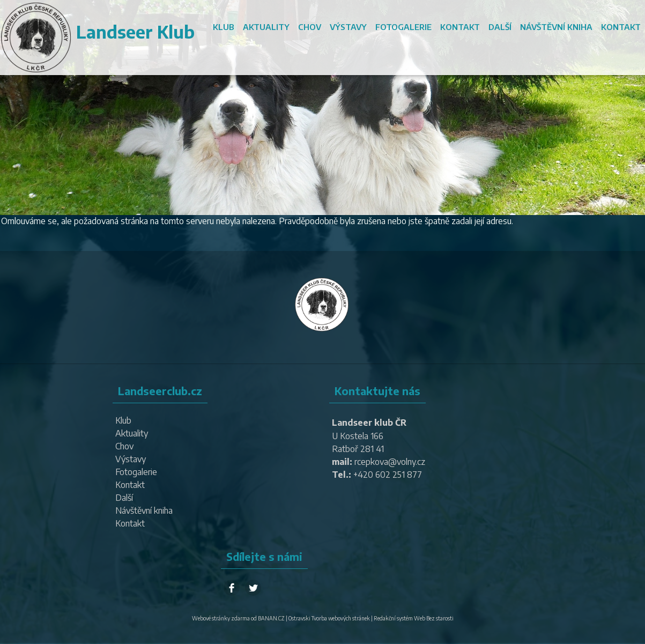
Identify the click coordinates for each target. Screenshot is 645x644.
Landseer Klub (135, 32)
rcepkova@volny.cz (390, 462)
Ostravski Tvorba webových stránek (329, 618)
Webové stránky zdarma (221, 618)
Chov (310, 27)
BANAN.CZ (271, 618)
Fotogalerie (403, 27)
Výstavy (348, 27)
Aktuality (266, 27)
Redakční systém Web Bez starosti (414, 618)
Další (500, 27)
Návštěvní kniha (556, 27)
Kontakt (460, 27)
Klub (224, 27)
